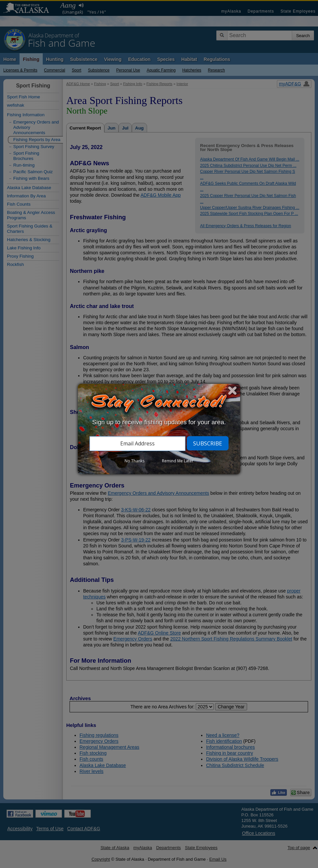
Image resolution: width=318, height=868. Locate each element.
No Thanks (134, 461)
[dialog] (159, 429)
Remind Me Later (178, 461)
